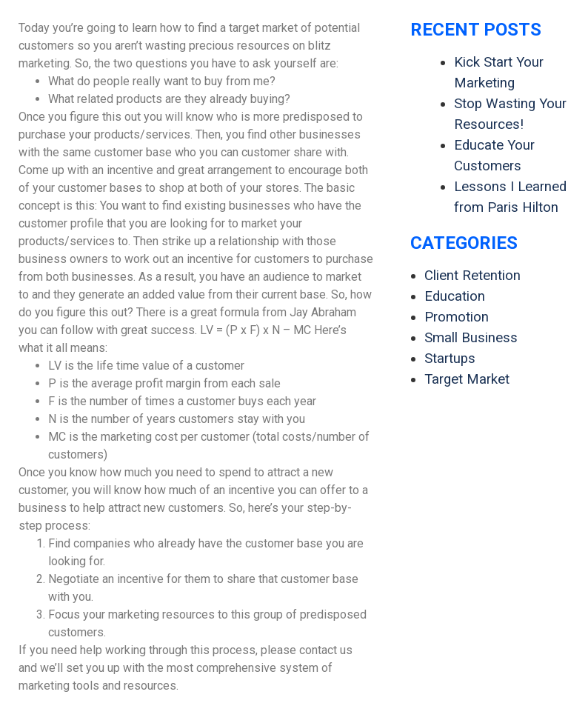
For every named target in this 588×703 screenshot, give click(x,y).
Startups (450, 359)
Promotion (457, 317)
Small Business (471, 338)
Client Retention (472, 276)
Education (455, 296)
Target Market (467, 379)
